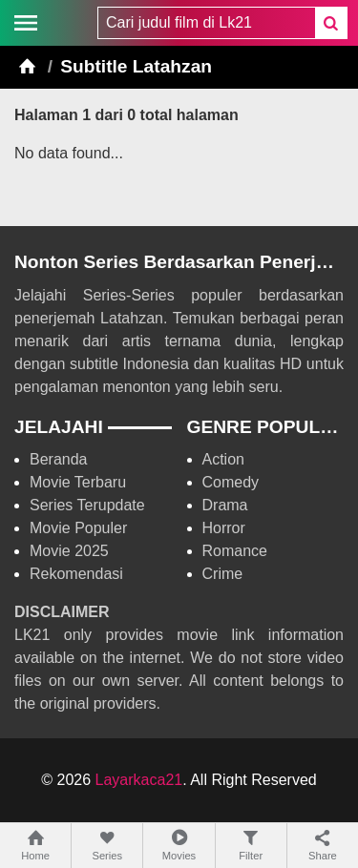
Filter (251, 845)
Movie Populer (78, 528)
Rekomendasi (76, 574)
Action (223, 459)
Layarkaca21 (139, 780)
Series (107, 845)
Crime (223, 574)
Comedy (231, 482)
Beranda (59, 459)
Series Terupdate (87, 505)
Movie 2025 (69, 551)
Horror (224, 528)
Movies (179, 845)
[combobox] (206, 23)
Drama (225, 505)
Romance (235, 551)
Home (35, 845)
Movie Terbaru (78, 482)
